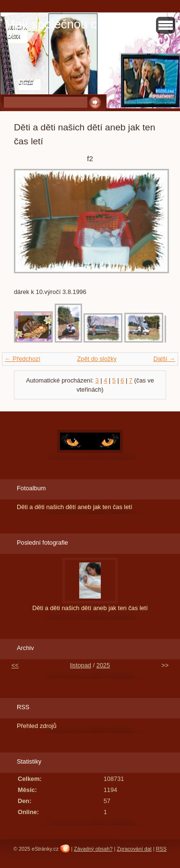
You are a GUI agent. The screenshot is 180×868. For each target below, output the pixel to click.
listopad (81, 665)
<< (15, 665)
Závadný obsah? (93, 849)
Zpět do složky (97, 359)
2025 (103, 665)
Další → (164, 359)
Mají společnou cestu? (66, 24)
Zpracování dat (134, 849)
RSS (161, 849)
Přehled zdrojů (37, 726)
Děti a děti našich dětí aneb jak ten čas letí (74, 507)
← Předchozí (23, 359)
